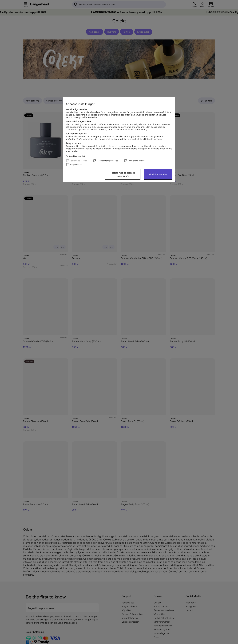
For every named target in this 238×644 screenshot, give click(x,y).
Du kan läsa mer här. (76, 156)
